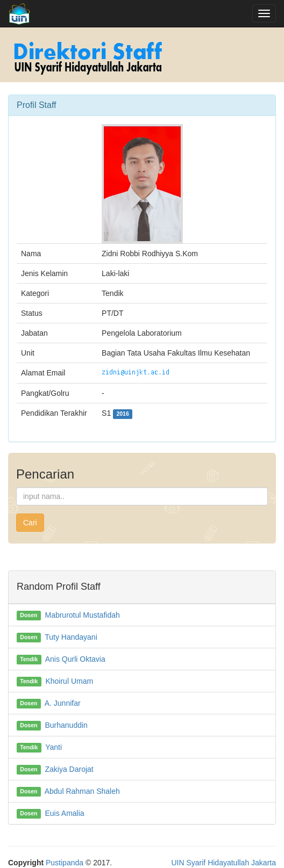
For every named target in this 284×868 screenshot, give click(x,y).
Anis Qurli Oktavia (75, 659)
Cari (30, 523)
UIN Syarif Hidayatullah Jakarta (223, 863)
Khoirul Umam (69, 681)
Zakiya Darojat (69, 769)
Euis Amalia (64, 813)
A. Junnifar (63, 703)
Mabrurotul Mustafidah (82, 615)
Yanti (54, 747)
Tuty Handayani (71, 637)
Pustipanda (65, 863)
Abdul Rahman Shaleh (82, 791)
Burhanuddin (66, 725)
